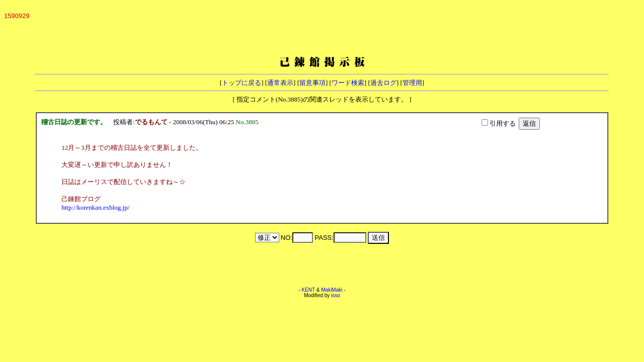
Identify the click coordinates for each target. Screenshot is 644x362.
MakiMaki (332, 290)
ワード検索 (348, 83)
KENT (309, 290)
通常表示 (280, 83)
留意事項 (312, 83)
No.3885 (249, 122)
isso (336, 295)
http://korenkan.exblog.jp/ (95, 207)
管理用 (412, 83)
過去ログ (383, 83)
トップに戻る (242, 83)
